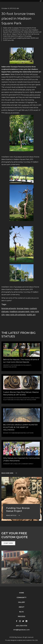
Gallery (21, 602)
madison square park (19, 311)
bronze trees (23, 308)
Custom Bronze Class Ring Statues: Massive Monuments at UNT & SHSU (21, 393)
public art (31, 315)
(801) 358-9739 (22, 626)
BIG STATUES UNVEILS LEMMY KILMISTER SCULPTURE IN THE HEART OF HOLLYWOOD (20, 427)
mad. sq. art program (12, 113)
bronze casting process (32, 95)
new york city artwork (16, 315)
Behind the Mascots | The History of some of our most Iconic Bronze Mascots (21, 361)
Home (22, 593)
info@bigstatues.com (21, 630)
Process (22, 617)
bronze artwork (9, 308)
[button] (41, 1)
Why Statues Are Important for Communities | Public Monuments (21, 459)
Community (21, 598)
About (22, 607)
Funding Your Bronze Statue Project (18, 510)
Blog (22, 612)
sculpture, (25, 105)
